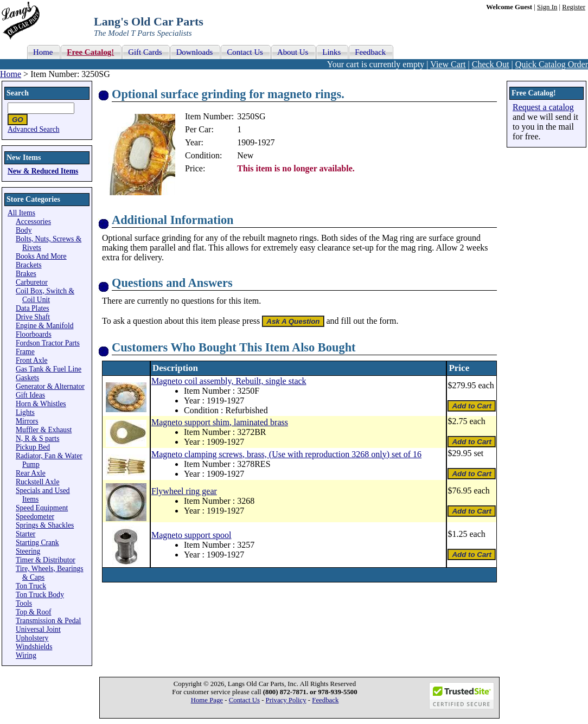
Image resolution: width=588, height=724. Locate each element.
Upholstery (32, 638)
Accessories (33, 222)
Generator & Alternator (50, 386)
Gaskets (27, 378)
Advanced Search (34, 129)
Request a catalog (543, 107)
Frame (25, 352)
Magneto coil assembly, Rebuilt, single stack (229, 381)
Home (11, 74)
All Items (21, 213)
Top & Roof (34, 612)
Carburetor (32, 282)
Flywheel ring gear (184, 491)
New (245, 155)
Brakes (26, 274)
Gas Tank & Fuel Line (49, 369)
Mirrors (27, 421)
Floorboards (34, 334)
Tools (24, 603)
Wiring (26, 655)
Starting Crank (37, 543)
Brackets (29, 265)
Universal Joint (38, 629)
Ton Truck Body (40, 595)
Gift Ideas (30, 395)
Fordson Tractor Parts (48, 343)
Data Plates (33, 308)
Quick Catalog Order (552, 64)
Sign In (547, 7)
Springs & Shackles (45, 525)
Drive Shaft (33, 317)
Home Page (207, 700)
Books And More (41, 256)
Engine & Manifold (44, 326)
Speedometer (35, 517)
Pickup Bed (33, 447)
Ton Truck (31, 586)
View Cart (448, 64)
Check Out (491, 64)
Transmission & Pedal (48, 621)
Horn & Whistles (41, 404)
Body (24, 230)
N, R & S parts (37, 438)
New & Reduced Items (43, 171)
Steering (28, 551)
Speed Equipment (42, 508)
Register (574, 7)
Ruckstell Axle (37, 482)
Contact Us (244, 700)
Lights (25, 412)
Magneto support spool (191, 535)
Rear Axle (31, 473)
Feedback (325, 700)
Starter (25, 534)
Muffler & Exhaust (44, 430)
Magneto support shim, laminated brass (220, 422)
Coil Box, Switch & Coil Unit (45, 295)
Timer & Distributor (46, 560)
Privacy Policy (286, 700)
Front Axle (32, 360)
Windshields (34, 647)
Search (18, 93)
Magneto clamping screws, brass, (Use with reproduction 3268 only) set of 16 (286, 454)
